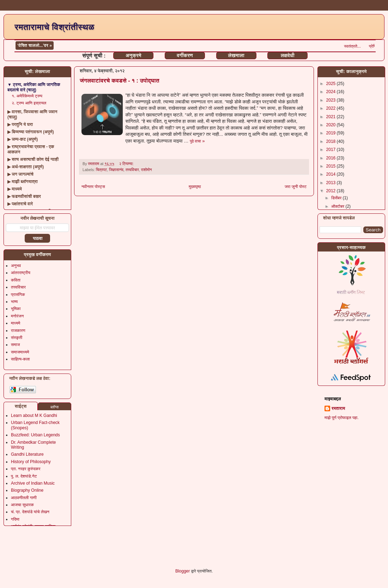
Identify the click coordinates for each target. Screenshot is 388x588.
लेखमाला (236, 55)
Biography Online (27, 490)
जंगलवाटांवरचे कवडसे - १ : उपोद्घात (120, 81)
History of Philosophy (31, 462)
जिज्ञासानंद (116, 170)
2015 (332, 166)
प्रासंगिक (18, 295)
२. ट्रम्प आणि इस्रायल (29, 103)
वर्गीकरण (185, 55)
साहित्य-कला (20, 359)
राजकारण (18, 331)
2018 (332, 141)
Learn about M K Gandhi (34, 416)
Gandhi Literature (27, 454)
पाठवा (38, 238)
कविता (16, 280)
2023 (332, 100)
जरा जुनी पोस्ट (296, 187)
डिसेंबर (337, 198)
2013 (332, 183)
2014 (332, 174)
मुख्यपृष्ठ (195, 187)
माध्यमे (16, 323)
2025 (332, 84)
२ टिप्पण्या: (127, 164)
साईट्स (21, 406)
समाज (15, 345)
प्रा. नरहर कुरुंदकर (26, 469)
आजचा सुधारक (22, 505)
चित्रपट (101, 170)
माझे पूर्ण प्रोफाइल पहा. (342, 418)
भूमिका (16, 309)
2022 (332, 108)
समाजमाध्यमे (20, 352)
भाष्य (14, 302)
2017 (332, 150)
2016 (332, 158)
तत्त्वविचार (132, 170)
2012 (332, 191)
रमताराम (338, 408)
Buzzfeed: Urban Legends (35, 435)
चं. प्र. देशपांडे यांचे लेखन (30, 512)
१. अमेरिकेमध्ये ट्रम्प (27, 96)
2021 (332, 117)
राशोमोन (147, 170)
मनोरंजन (17, 316)
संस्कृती (17, 338)
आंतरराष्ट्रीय (21, 273)
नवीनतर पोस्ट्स (93, 187)
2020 (332, 125)
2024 (332, 92)
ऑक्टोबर (338, 206)
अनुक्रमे (133, 55)
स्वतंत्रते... (360, 46)
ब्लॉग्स (54, 407)
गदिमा (15, 519)
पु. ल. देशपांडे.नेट (24, 476)
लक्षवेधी (288, 55)
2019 (332, 133)
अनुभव (16, 266)
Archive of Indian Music (33, 483)
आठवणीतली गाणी (24, 498)
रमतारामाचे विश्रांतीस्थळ (54, 27)
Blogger (183, 571)
